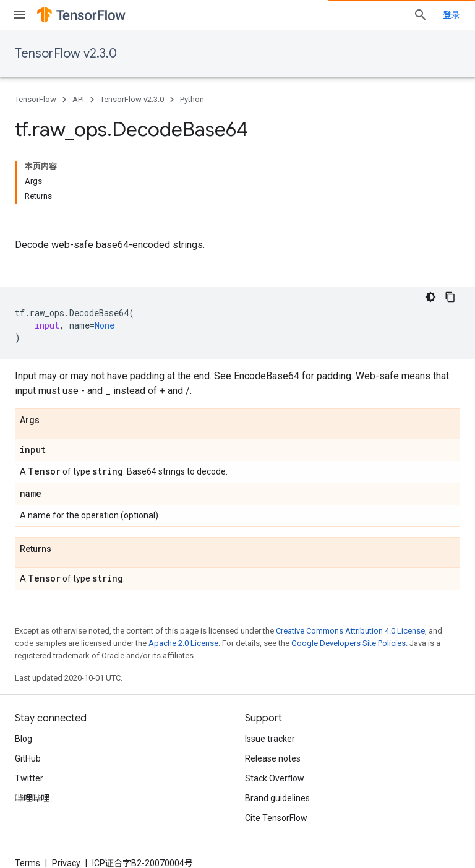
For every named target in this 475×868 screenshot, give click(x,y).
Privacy (66, 863)
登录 (451, 15)
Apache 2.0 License (183, 643)
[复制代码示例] (450, 297)
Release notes (273, 758)
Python (192, 99)
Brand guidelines (277, 798)
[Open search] (421, 15)
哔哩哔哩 (32, 798)
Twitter (29, 778)
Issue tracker (270, 739)
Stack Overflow (275, 778)
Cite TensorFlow (276, 818)
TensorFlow (36, 99)
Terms (28, 863)
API (78, 99)
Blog (24, 739)
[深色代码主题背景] (430, 297)
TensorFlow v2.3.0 (66, 54)
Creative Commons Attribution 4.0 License (350, 631)
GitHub (28, 758)
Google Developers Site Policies (349, 643)
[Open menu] (20, 15)
